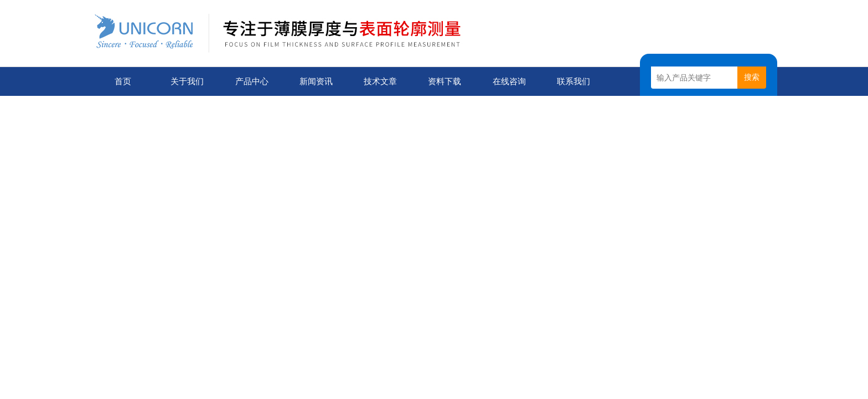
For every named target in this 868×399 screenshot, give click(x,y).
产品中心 (252, 81)
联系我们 (573, 81)
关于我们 (187, 81)
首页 (123, 81)
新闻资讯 (316, 81)
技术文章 (380, 81)
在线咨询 (509, 81)
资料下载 (445, 81)
